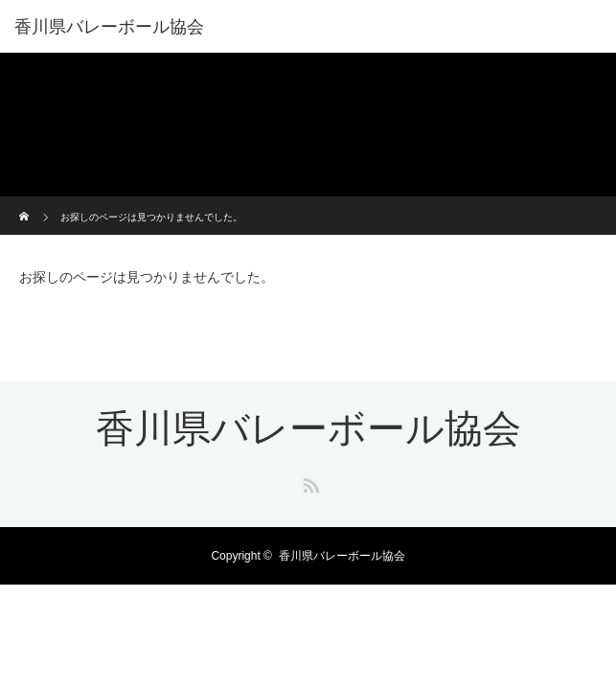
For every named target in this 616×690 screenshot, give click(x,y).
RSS (308, 482)
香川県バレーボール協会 (109, 27)
